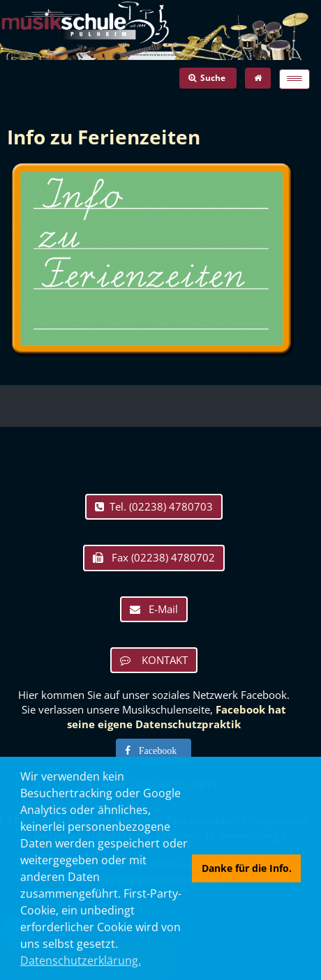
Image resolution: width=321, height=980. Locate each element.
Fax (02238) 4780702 (154, 557)
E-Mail (154, 609)
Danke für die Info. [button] (247, 868)
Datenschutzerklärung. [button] (81, 960)
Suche (208, 78)
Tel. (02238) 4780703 (154, 506)
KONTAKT (154, 660)
